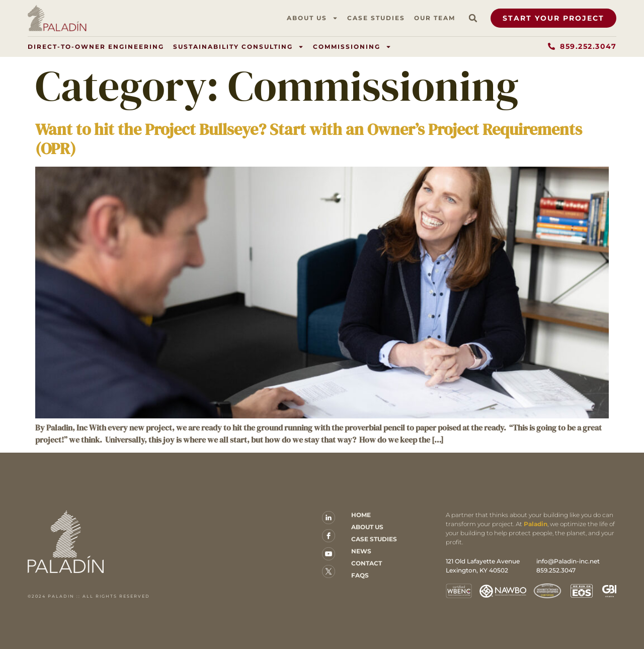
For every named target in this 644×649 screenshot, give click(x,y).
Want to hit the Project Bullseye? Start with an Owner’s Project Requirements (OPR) (309, 139)
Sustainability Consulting (238, 47)
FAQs (360, 575)
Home (361, 515)
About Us (312, 18)
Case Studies (376, 18)
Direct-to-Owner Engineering (96, 47)
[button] (473, 18)
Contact (367, 563)
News (361, 551)
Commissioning (352, 47)
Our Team (435, 18)
